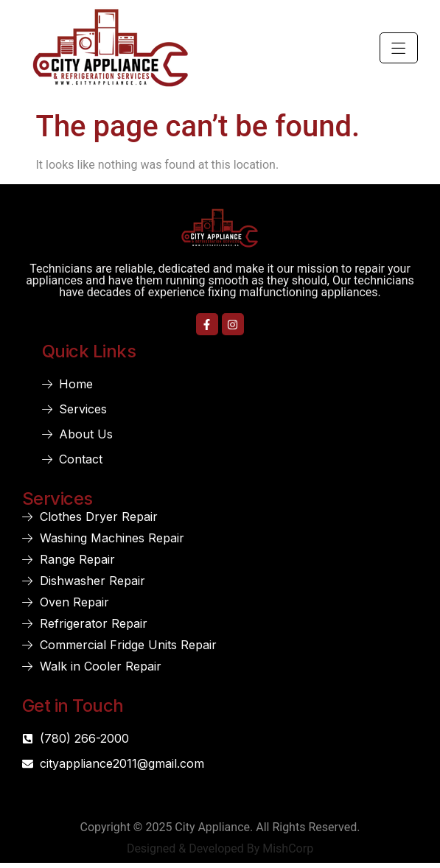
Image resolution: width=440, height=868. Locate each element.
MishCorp (288, 848)
